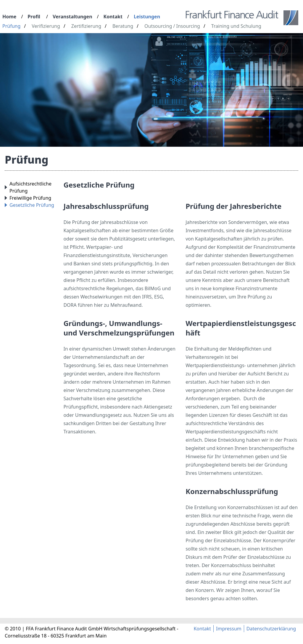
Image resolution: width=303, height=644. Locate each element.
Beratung (123, 26)
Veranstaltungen (72, 17)
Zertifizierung (86, 26)
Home (9, 17)
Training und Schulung (236, 26)
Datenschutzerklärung (271, 629)
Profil (34, 17)
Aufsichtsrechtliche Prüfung (30, 187)
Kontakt (113, 17)
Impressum (229, 629)
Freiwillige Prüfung (30, 198)
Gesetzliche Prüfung (32, 205)
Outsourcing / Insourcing (172, 26)
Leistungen (147, 17)
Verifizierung (46, 26)
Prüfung (11, 26)
